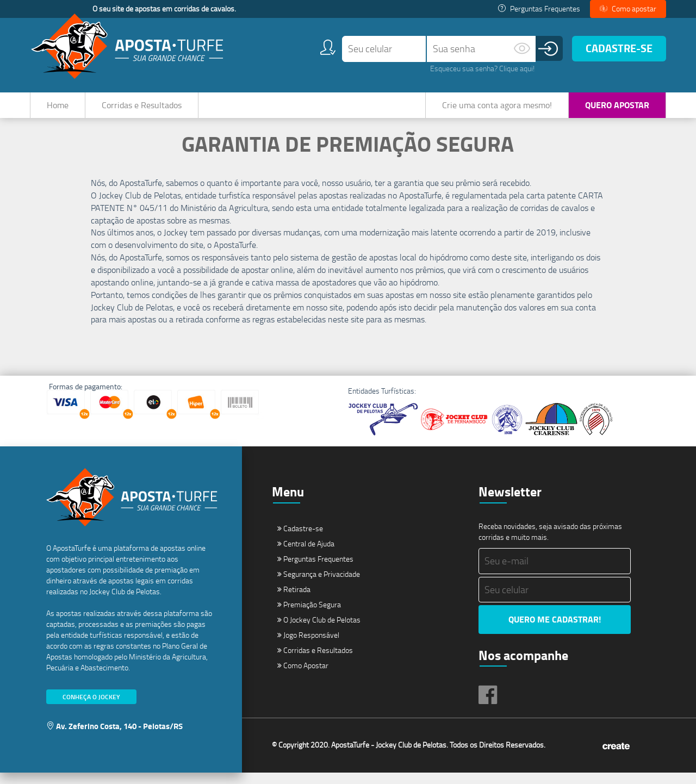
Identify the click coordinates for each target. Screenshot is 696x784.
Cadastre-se (619, 48)
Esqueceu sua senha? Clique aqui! (482, 68)
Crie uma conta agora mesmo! (497, 105)
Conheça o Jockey (91, 708)
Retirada (294, 601)
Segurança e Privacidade (319, 585)
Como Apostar (303, 677)
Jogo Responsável (308, 646)
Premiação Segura (309, 616)
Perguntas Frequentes (539, 8)
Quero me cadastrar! (555, 630)
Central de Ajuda (306, 555)
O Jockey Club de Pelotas (319, 631)
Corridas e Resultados (142, 105)
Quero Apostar (617, 105)
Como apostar (628, 8)
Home (58, 105)
